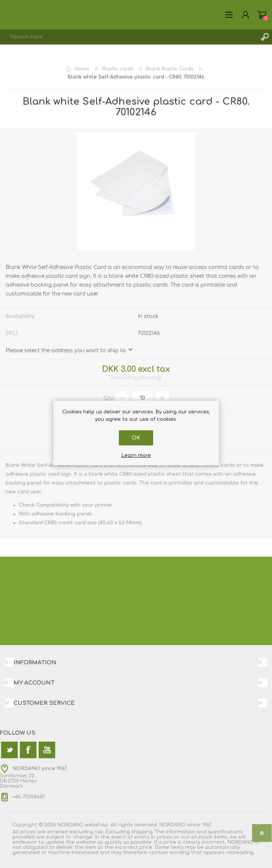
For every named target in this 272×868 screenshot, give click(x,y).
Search (265, 37)
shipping (149, 378)
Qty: (109, 398)
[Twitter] (9, 750)
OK (136, 438)
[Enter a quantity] (142, 398)
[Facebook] (28, 750)
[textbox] (129, 37)
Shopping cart (262, 15)
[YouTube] (47, 750)
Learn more (136, 455)
